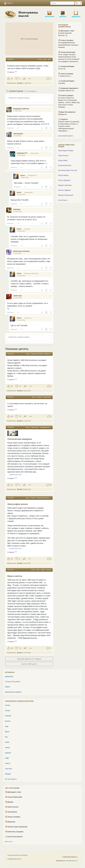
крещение (9, 676)
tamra (12, 379)
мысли (8, 721)
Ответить (10, 128)
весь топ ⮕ (9, 842)
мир (7, 726)
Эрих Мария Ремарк (66, 150)
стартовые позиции (47, 427)
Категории (49, 12)
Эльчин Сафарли (64, 190)
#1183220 (11, 498)
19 (20, 416)
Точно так (62, 69)
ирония (8, 753)
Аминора (27, 229)
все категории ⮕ (11, 779)
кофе (7, 758)
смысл (8, 763)
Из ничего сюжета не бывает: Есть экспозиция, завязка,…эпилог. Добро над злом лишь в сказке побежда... (69, 102)
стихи (8, 710)
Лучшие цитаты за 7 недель (29, 659)
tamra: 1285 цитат (29, 664)
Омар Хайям (63, 160)
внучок (49, 570)
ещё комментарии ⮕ (66, 136)
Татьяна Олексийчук (13, 682)
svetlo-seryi (28, 318)
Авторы (63, 12)
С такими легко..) (64, 76)
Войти (8, 3)
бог (6, 737)
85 (12, 386)
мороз (8, 687)
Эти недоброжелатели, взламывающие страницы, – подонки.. (69, 45)
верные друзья (48, 354)
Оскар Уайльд (63, 175)
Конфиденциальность (14, 859)
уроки (45, 59)
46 (12, 485)
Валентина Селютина (31, 273)
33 (12, 79)
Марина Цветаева (65, 185)
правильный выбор (37, 354)
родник (43, 570)
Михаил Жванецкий (66, 195)
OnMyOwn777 (32, 175)
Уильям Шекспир (65, 165)
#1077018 (45, 124)
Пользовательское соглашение (17, 855)
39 (12, 559)
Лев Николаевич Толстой (68, 170)
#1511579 (11, 570)
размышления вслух (43, 498)
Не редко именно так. (66, 90)
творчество (35, 427)
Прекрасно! (62, 114)
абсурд (8, 774)
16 (20, 648)
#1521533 (11, 354)
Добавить (76, 12)
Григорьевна (35, 153)
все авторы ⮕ (63, 200)
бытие (33, 498)
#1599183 (11, 397)
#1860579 (11, 59)
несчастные (47, 397)
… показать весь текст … (16, 475)
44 (12, 648)
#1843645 (11, 427)
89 (12, 416)
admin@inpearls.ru (72, 861)
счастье (39, 397)
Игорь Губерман (64, 180)
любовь (8, 716)
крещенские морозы (13, 692)
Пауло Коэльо (63, 155)
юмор (7, 747)
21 (20, 386)
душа (38, 570)
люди (7, 742)
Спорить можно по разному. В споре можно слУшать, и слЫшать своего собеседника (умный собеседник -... (69, 126)
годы (49, 59)
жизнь (40, 59)
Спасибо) (62, 83)
